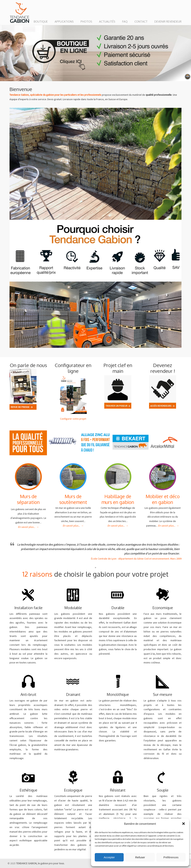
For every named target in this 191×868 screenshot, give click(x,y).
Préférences (171, 857)
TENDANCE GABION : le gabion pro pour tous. (20, 13)
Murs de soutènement (73, 499)
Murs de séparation (28, 499)
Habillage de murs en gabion (118, 499)
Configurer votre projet (73, 419)
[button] (184, 824)
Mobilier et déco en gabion (163, 499)
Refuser (140, 857)
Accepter (109, 857)
